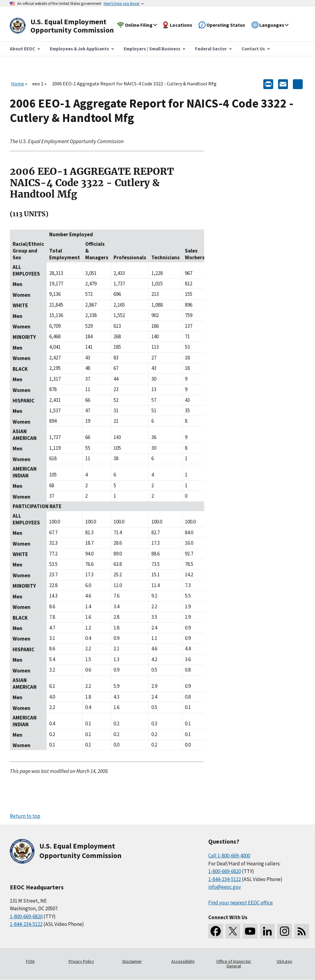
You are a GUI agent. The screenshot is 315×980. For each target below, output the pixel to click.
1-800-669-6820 (26, 916)
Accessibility (183, 961)
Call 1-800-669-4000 (229, 856)
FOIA (30, 961)
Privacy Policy (81, 961)
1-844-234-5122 (26, 924)
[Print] (268, 84)
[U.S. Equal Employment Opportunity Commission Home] (69, 26)
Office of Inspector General (234, 964)
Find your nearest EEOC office (241, 903)
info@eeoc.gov (225, 887)
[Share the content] (298, 84)
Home (18, 84)
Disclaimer (132, 961)
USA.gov (285, 961)
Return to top (25, 816)
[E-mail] (283, 84)
